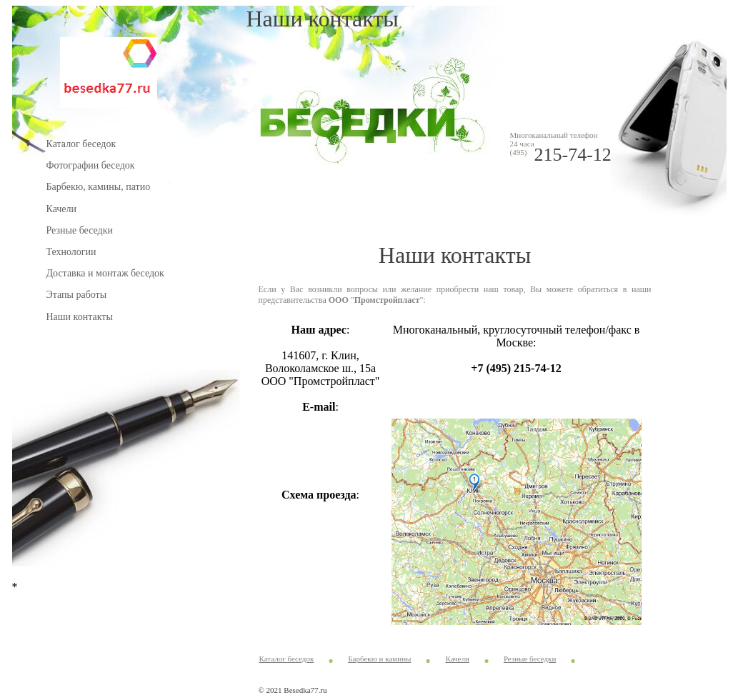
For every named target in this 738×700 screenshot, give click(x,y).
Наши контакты (80, 317)
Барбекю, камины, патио (99, 187)
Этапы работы (77, 295)
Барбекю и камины (379, 659)
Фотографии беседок (91, 165)
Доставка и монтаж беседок (105, 273)
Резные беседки (80, 230)
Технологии (71, 252)
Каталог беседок (81, 144)
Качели (62, 209)
